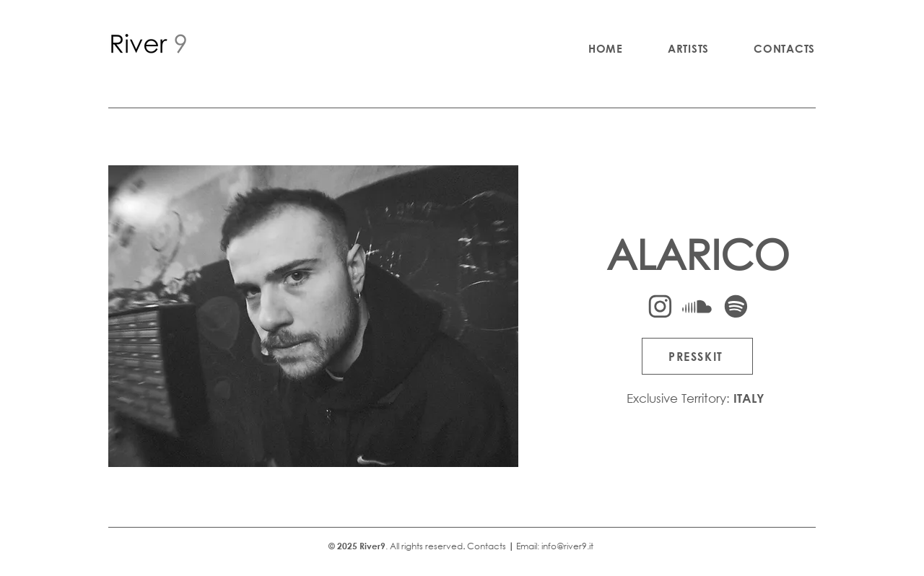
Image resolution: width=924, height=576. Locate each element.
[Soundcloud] (697, 307)
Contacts (487, 546)
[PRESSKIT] (697, 356)
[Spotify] (736, 307)
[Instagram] (660, 307)
